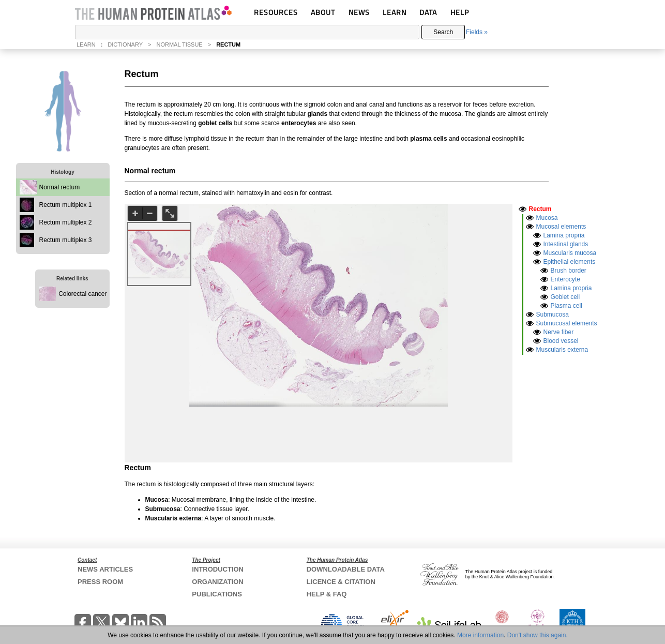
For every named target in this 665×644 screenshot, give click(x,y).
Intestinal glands (566, 244)
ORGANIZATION (217, 582)
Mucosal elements (561, 227)
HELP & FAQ (327, 594)
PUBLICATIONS (217, 594)
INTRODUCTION (218, 569)
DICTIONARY (125, 44)
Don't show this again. (538, 635)
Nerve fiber (559, 332)
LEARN (395, 12)
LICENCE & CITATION (341, 582)
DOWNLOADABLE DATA (346, 569)
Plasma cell (566, 306)
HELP (460, 12)
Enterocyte (565, 279)
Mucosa (547, 218)
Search (443, 32)
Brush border (569, 271)
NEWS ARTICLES (105, 569)
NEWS (359, 12)
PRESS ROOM (100, 582)
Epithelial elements (570, 262)
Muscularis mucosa (570, 253)
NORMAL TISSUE (179, 44)
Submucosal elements (567, 323)
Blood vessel (561, 341)
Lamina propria (564, 235)
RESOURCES (276, 12)
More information (480, 635)
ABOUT (323, 12)
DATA (428, 12)
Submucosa (553, 314)
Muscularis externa (562, 350)
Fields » (477, 32)
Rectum (540, 209)
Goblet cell (565, 297)
